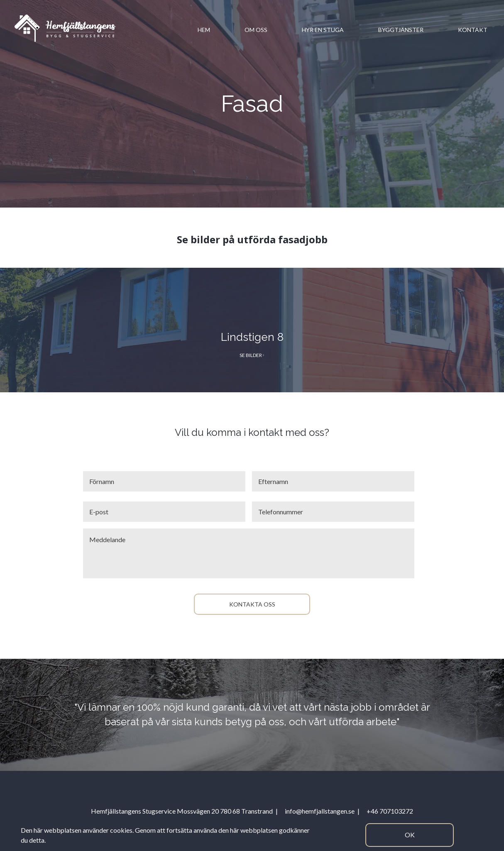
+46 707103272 (390, 811)
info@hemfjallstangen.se (320, 811)
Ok (410, 835)
